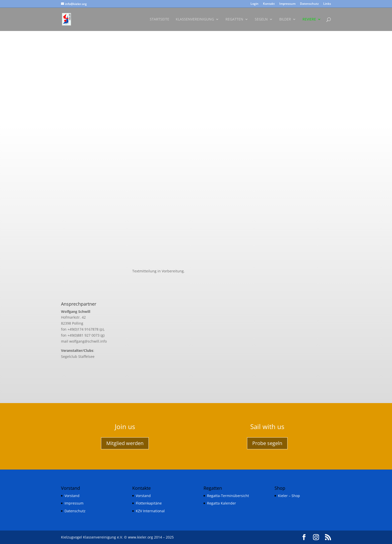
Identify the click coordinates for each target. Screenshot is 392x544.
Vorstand (72, 496)
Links (327, 4)
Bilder (285, 19)
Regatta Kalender (221, 503)
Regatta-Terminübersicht (228, 496)
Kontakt (269, 4)
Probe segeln (267, 443)
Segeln (261, 19)
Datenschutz (309, 4)
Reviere (309, 19)
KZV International (150, 511)
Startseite (159, 19)
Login (254, 4)
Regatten (234, 19)
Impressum (287, 4)
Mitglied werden (125, 443)
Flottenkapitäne (149, 503)
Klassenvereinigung (195, 19)
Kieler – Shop (289, 496)
